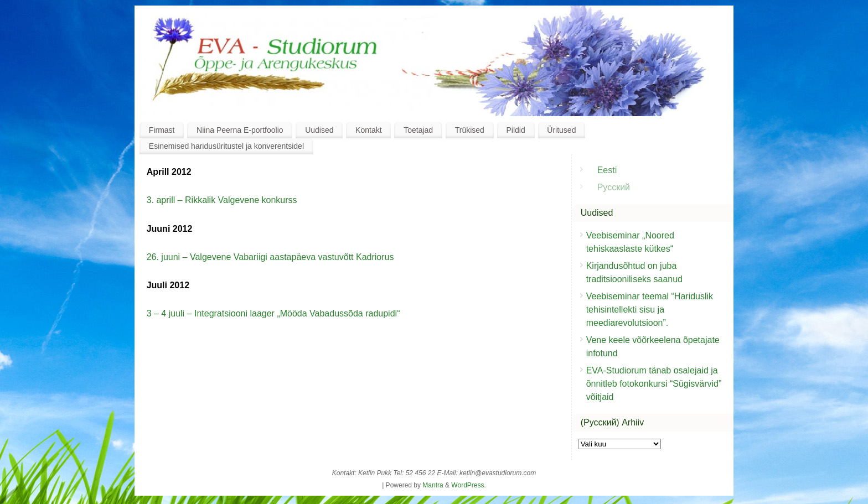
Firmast (162, 130)
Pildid (515, 130)
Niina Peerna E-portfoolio (240, 130)
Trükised (470, 130)
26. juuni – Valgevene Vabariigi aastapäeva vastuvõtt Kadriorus (270, 257)
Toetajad (418, 130)
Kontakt (368, 130)
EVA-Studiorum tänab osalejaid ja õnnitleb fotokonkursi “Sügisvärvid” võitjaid (654, 384)
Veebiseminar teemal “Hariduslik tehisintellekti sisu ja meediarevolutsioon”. (650, 310)
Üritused (561, 130)
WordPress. (468, 485)
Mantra (433, 485)
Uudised (319, 130)
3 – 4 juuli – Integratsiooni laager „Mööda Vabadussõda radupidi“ (273, 313)
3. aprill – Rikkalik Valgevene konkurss (222, 200)
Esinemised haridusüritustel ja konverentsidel (226, 146)
